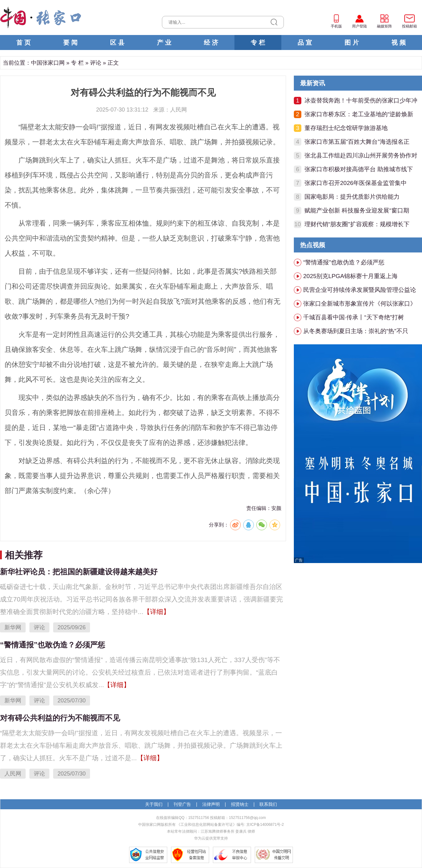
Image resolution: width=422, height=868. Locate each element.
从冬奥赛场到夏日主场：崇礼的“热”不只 (356, 331)
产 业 (164, 42)
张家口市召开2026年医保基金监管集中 (356, 183)
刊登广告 (182, 804)
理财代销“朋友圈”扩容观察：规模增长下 (357, 224)
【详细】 (157, 612)
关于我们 (154, 804)
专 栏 (258, 42)
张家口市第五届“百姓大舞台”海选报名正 (357, 142)
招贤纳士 (240, 804)
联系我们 (268, 804)
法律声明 (211, 804)
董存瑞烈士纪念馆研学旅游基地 (346, 128)
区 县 (117, 42)
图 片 (352, 42)
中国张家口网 (48, 63)
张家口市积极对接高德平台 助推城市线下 (359, 169)
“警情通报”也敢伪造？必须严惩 (53, 645)
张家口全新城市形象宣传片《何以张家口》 (360, 304)
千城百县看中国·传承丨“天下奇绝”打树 (354, 317)
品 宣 (305, 42)
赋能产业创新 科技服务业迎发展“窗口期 (357, 210)
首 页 (23, 42)
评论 (96, 63)
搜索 (274, 22)
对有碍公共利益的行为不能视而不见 (60, 718)
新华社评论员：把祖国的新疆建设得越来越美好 (79, 572)
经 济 (211, 42)
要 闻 (70, 42)
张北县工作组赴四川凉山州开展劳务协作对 (361, 155)
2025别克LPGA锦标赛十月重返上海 (350, 276)
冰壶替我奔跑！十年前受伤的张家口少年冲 (361, 100)
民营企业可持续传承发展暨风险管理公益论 (360, 290)
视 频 (399, 42)
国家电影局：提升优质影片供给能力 (352, 197)
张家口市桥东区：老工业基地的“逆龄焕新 (359, 114)
